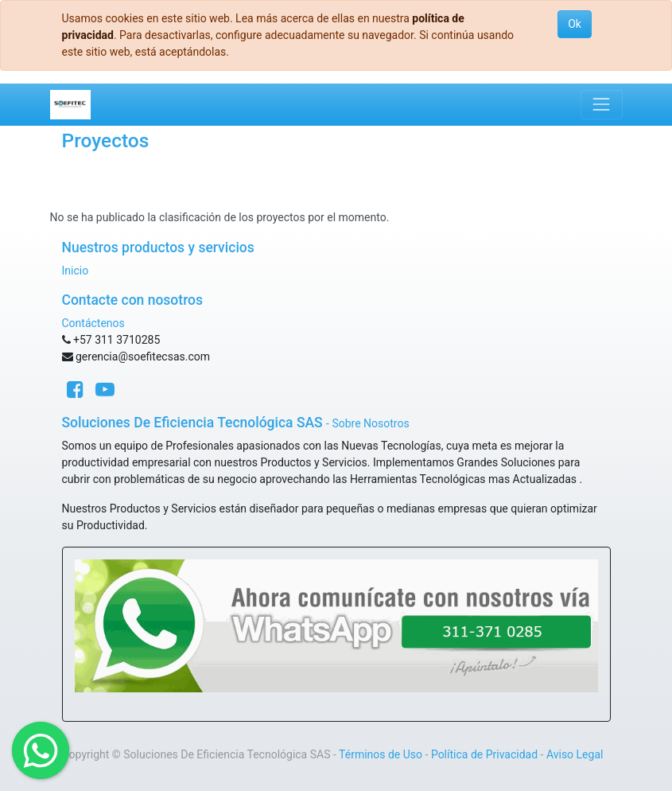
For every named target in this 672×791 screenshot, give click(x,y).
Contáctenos (93, 323)
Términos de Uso (381, 754)
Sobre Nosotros (370, 423)
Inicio (76, 271)
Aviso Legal (575, 754)
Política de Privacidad (484, 754)
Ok (575, 24)
